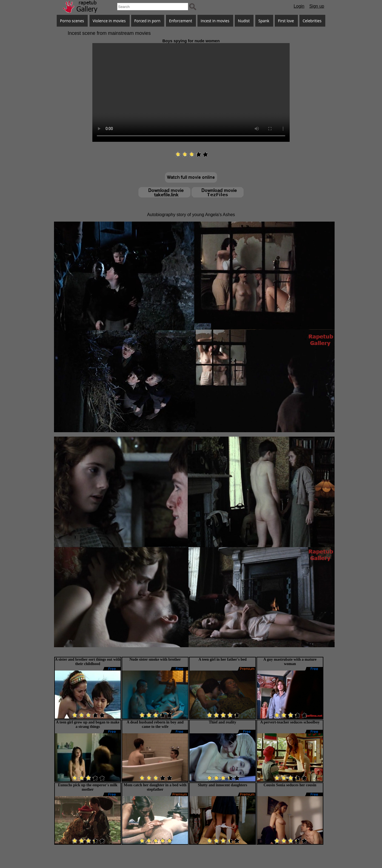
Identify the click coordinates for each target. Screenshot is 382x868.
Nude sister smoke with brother (155, 659)
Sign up (317, 6)
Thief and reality (223, 722)
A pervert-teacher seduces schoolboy (290, 722)
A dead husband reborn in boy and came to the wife (155, 724)
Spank (264, 21)
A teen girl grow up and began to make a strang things (88, 724)
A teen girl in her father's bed (223, 659)
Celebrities (312, 21)
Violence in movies (109, 21)
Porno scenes (72, 21)
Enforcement (181, 21)
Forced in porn (147, 21)
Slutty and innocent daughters (223, 785)
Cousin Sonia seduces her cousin (290, 785)
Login (299, 6)
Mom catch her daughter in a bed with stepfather (155, 787)
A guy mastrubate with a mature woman (290, 662)
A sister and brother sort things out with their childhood (88, 662)
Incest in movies (215, 21)
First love (286, 21)
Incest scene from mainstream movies (109, 33)
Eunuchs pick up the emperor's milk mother (88, 787)
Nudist (244, 21)
